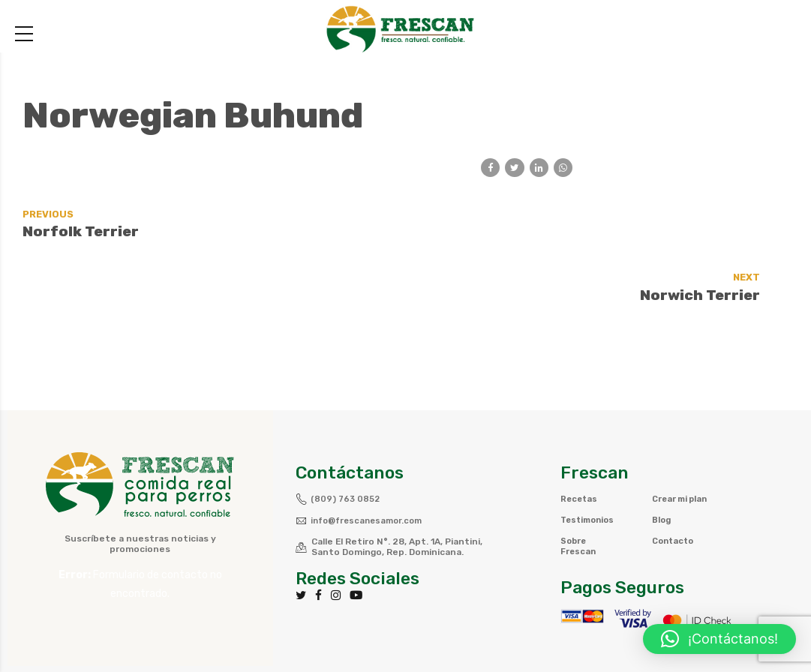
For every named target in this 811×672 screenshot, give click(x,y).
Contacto (675, 497)
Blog (663, 476)
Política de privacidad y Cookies (610, 631)
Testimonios (591, 466)
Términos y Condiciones (449, 631)
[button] (719, 639)
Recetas (580, 445)
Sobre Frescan (579, 492)
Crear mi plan (672, 450)
